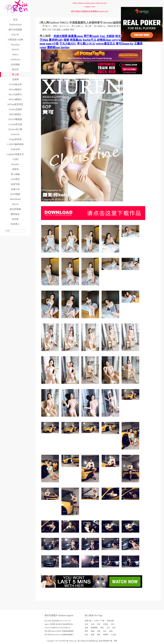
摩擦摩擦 (94, 628)
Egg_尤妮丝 (107, 36)
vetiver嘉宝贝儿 (105, 43)
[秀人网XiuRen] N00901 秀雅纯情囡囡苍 (59, 631)
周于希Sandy (92, 36)
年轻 (99, 624)
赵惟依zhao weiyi (107, 40)
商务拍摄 (110, 621)
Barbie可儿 (90, 40)
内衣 (113, 624)
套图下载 (88, 621)
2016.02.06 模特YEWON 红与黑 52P (57, 628)
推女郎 (92, 641)
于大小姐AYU (68, 43)
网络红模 (112, 26)
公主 (108, 628)
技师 (86, 628)
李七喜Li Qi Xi (86, 43)
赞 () (46, 26)
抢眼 (93, 635)
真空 (86, 631)
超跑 (59, 30)
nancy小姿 (52, 43)
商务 (102, 628)
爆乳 (44, 30)
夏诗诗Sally (56, 40)
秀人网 (88, 26)
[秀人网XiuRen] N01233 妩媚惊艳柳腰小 (59, 635)
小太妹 (113, 635)
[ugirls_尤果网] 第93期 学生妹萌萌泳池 (59, 624)
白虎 (93, 624)
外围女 (106, 624)
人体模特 (65, 30)
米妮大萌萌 (60, 36)
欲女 (86, 635)
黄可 (119, 26)
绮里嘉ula (76, 40)
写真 (99, 631)
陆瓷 (66, 40)
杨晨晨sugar (76, 36)
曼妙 (99, 635)
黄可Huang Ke (125, 43)
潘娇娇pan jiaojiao (58, 47)
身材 (111, 631)
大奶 (54, 30)
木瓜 (49, 30)
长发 (86, 624)
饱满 (93, 631)
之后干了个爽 (99, 621)
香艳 (72, 30)
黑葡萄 (106, 635)
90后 (105, 631)
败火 (114, 628)
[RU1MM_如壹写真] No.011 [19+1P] (57, 621)
